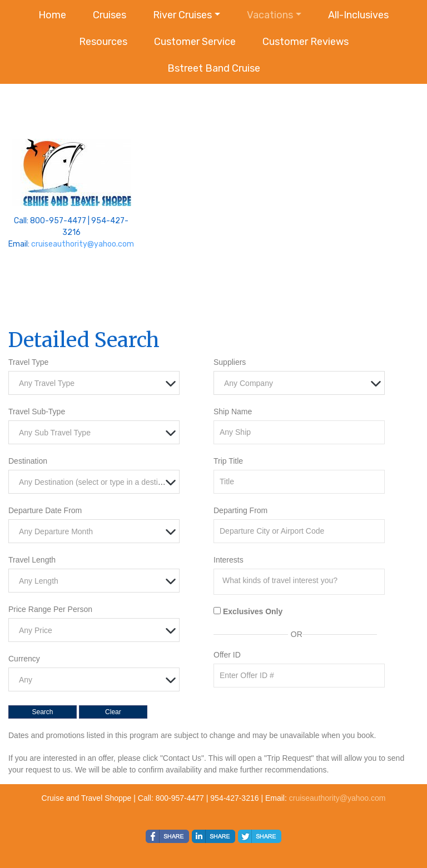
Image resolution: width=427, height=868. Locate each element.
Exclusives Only (253, 611)
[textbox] (97, 383)
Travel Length (32, 560)
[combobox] (94, 383)
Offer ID (227, 655)
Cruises (110, 15)
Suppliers (230, 362)
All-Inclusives (358, 15)
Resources (103, 42)
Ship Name (233, 412)
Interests (229, 560)
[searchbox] (302, 580)
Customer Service (195, 42)
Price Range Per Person (50, 609)
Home (52, 15)
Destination (28, 461)
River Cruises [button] (182, 15)
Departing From (240, 510)
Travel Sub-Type (37, 412)
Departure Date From (45, 510)
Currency (24, 659)
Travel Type (28, 362)
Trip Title (228, 461)
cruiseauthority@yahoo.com (83, 244)
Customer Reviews (306, 42)
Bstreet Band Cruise (214, 68)
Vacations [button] (270, 15)
